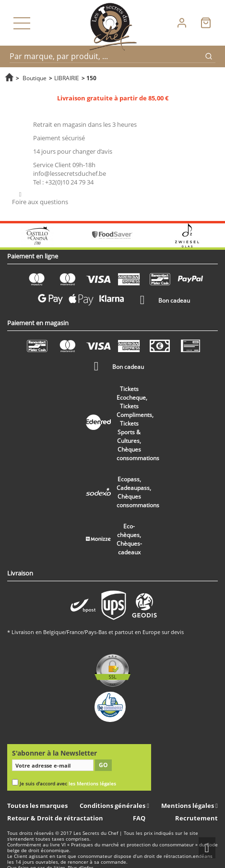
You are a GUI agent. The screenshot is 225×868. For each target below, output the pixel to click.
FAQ (139, 818)
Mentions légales (188, 806)
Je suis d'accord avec (68, 784)
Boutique (35, 78)
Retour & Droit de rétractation (55, 818)
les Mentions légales (92, 784)
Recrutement (196, 818)
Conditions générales (113, 806)
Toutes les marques (37, 806)
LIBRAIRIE (67, 78)
